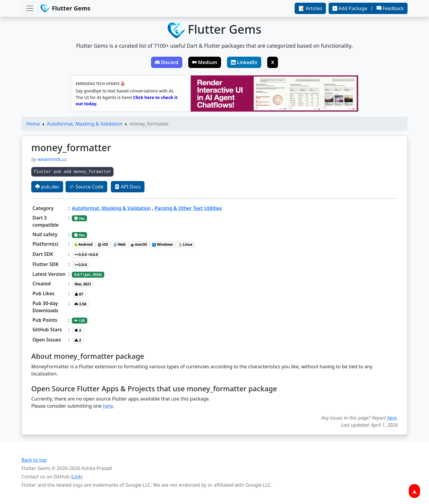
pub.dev (47, 187)
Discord (167, 62)
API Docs (128, 187)
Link (77, 477)
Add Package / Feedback (368, 8)
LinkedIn (244, 62)
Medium (205, 62)
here (108, 406)
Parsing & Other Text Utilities (188, 208)
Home (33, 124)
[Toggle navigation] (30, 8)
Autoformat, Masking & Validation (85, 124)
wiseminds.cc (52, 159)
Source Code (86, 187)
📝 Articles (310, 8)
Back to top (34, 460)
